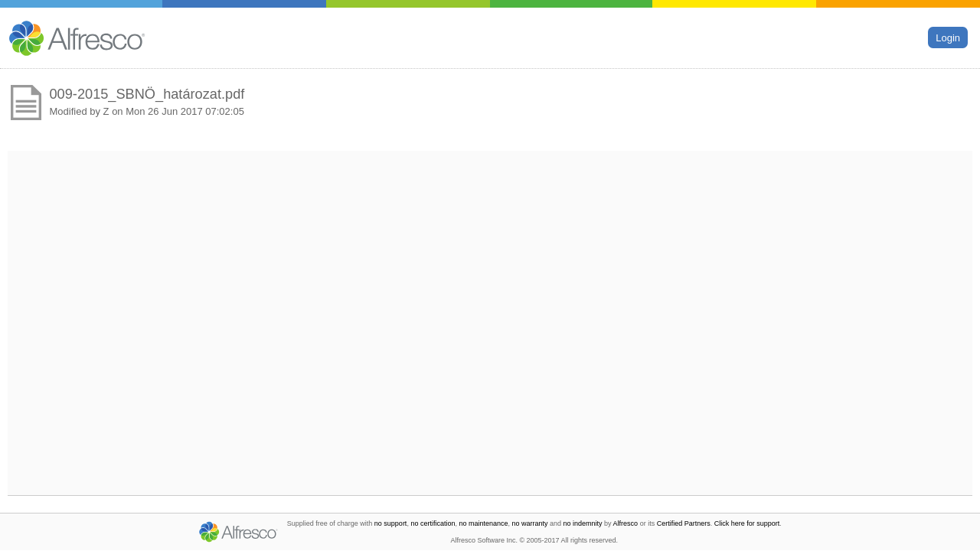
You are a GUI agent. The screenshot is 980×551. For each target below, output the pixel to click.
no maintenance (483, 523)
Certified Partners (684, 523)
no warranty (530, 523)
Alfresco (626, 523)
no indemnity (583, 523)
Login (948, 37)
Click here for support (747, 523)
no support (391, 523)
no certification (433, 523)
